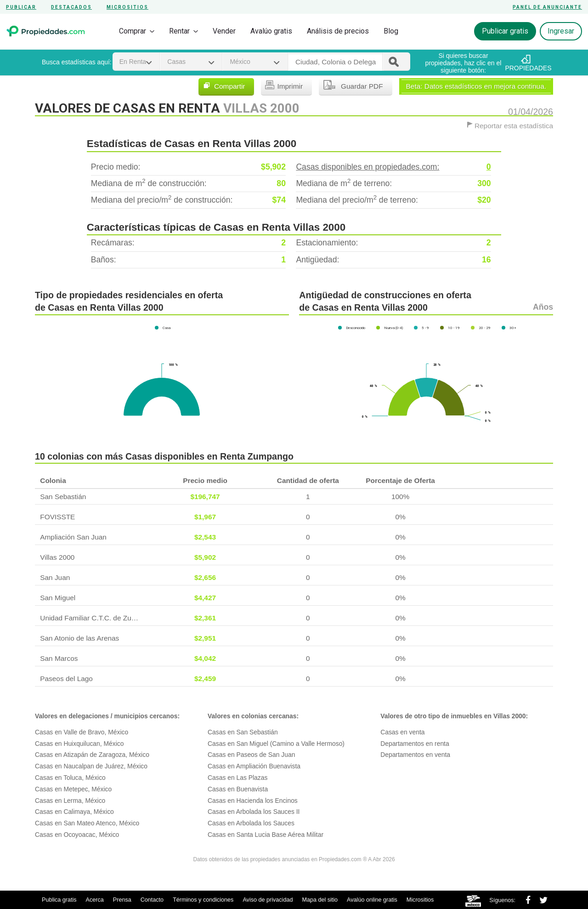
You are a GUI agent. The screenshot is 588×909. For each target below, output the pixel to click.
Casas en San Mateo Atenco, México (87, 823)
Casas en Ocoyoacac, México (77, 835)
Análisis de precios (338, 31)
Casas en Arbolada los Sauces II (254, 812)
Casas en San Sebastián (243, 732)
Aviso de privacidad (268, 900)
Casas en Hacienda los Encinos (253, 801)
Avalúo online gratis (372, 900)
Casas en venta (402, 732)
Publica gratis (59, 900)
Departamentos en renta (415, 744)
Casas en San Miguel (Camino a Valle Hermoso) (276, 744)
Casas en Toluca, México (70, 778)
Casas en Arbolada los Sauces (251, 823)
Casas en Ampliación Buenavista (254, 766)
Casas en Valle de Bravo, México (82, 732)
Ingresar (561, 31)
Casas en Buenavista (238, 789)
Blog (391, 31)
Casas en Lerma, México (70, 801)
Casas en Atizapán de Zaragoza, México (92, 755)
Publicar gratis (505, 31)
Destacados (71, 7)
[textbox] (336, 62)
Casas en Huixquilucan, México (79, 744)
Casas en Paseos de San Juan (251, 755)
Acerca (95, 900)
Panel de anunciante (547, 7)
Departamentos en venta (415, 755)
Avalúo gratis (271, 31)
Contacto (152, 900)
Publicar (21, 7)
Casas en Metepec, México (73, 789)
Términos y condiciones (203, 900)
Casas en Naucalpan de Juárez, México (91, 766)
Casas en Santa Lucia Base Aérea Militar (266, 835)
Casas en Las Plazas (237, 778)
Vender (224, 31)
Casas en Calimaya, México (74, 812)
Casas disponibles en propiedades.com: (393, 167)
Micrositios (127, 7)
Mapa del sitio (320, 900)
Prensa (122, 900)
